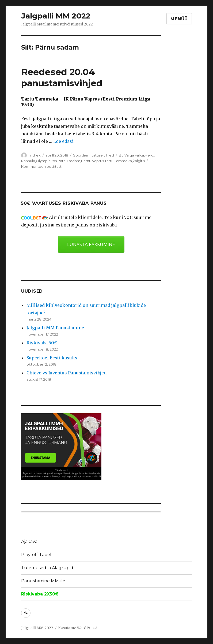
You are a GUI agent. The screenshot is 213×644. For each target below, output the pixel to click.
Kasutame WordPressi (78, 628)
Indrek (35, 155)
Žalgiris (139, 161)
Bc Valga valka (131, 155)
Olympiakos (46, 161)
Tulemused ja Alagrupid (47, 568)
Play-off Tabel (36, 555)
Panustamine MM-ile (43, 581)
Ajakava (29, 541)
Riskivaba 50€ (42, 343)
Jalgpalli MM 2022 (56, 16)
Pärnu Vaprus (92, 161)
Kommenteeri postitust (41, 166)
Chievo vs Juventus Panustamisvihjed (66, 373)
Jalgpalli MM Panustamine (55, 328)
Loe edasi (63, 141)
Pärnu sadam (69, 161)
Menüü (179, 19)
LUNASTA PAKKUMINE (91, 244)
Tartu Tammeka (118, 161)
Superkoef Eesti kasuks (52, 358)
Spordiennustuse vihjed (94, 155)
